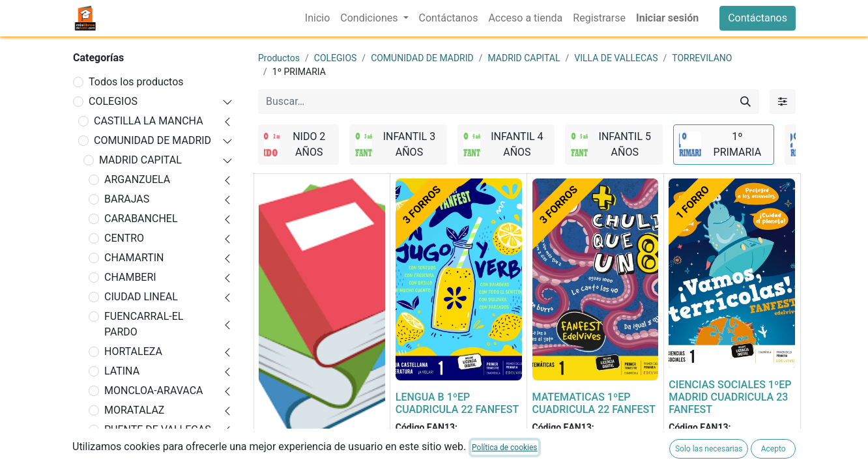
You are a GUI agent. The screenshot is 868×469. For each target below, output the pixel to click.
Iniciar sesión (667, 18)
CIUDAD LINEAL (141, 297)
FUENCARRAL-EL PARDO (144, 324)
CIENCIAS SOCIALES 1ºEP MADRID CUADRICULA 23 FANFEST (730, 397)
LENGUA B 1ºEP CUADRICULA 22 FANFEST (457, 403)
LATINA (122, 371)
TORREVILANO (702, 58)
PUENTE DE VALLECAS (158, 430)
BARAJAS (127, 199)
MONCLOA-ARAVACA (153, 391)
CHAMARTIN (134, 258)
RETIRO (122, 449)
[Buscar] (745, 102)
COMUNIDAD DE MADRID (152, 140)
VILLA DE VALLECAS (616, 58)
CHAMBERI (130, 277)
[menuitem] (317, 18)
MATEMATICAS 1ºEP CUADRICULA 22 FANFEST (594, 403)
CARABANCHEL (141, 219)
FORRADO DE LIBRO (306, 456)
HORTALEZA (133, 351)
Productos (279, 58)
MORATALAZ (134, 410)
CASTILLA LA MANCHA (149, 121)
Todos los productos (136, 82)
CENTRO (124, 238)
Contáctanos (758, 18)
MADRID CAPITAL (140, 160)
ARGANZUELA (137, 179)
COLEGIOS (113, 101)
